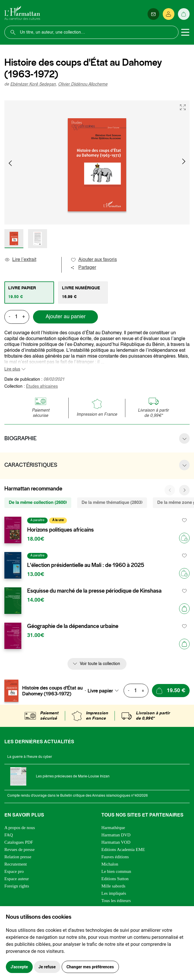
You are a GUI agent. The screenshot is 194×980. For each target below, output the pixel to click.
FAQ (9, 835)
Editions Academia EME (123, 850)
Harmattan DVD (116, 835)
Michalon (110, 864)
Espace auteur (17, 879)
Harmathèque (113, 828)
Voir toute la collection (100, 664)
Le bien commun (116, 871)
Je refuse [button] (47, 967)
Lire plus (12, 369)
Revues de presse (19, 850)
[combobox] (105, 691)
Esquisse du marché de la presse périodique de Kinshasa (94, 591)
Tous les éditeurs (116, 901)
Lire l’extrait (20, 260)
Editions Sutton (115, 879)
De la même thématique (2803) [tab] (112, 503)
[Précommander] (184, 538)
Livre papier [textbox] (100, 691)
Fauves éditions (115, 857)
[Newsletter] (153, 14)
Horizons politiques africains (60, 530)
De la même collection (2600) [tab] (38, 503)
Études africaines (42, 387)
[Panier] (184, 14)
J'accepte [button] (19, 967)
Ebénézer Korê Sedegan (33, 84)
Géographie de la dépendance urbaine (73, 626)
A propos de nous (20, 828)
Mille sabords (113, 886)
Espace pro (14, 871)
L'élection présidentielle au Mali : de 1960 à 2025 (86, 565)
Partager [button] (83, 268)
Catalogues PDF (19, 842)
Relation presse (18, 857)
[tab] (29, 293)
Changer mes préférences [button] (90, 967)
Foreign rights (17, 886)
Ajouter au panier (66, 317)
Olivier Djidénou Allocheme (83, 84)
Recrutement (16, 864)
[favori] (185, 520)
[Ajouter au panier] (184, 609)
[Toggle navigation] (185, 32)
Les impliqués (114, 893)
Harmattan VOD (116, 842)
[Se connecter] (169, 14)
